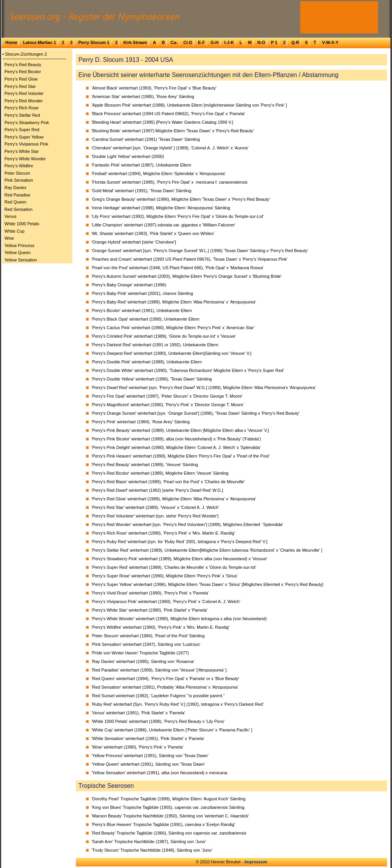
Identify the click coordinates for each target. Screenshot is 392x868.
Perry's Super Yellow (24, 137)
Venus (11, 216)
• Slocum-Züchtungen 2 (25, 54)
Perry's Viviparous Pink (27, 144)
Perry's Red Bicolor (23, 72)
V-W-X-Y (330, 42)
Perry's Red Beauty (23, 65)
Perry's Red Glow (21, 79)
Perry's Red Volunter (24, 93)
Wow (9, 238)
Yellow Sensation (21, 260)
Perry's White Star (22, 151)
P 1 (274, 42)
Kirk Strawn (135, 42)
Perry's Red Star (20, 86)
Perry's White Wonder (25, 159)
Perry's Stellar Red (22, 115)
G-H (215, 42)
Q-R (295, 42)
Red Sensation (19, 209)
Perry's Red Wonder (24, 101)
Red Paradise (18, 195)
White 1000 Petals (22, 224)
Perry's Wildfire (19, 166)
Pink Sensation (19, 180)
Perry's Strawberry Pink (27, 123)
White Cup (15, 231)
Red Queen (16, 202)
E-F (201, 42)
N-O (261, 42)
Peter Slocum (17, 173)
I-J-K (229, 42)
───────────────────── (34, 59)
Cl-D (188, 42)
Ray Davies (16, 188)
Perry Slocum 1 (94, 42)
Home (11, 42)
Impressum (256, 862)
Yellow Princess (20, 245)
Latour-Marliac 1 (39, 42)
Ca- (174, 42)
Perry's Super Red (22, 130)
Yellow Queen (18, 253)
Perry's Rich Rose (22, 108)
